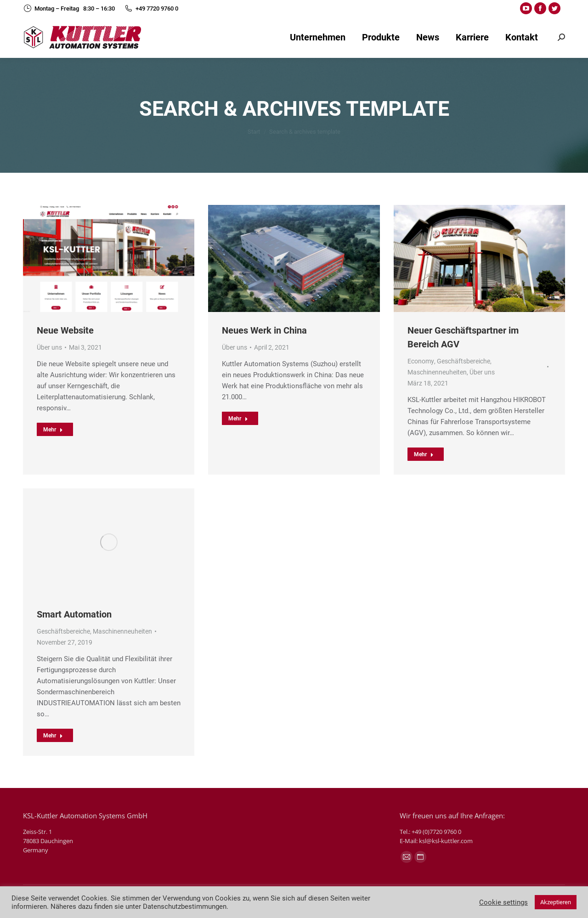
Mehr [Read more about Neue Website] (53, 430)
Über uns (49, 347)
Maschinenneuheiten (437, 372)
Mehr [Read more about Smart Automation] (53, 736)
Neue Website (65, 330)
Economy (421, 361)
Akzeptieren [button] (556, 902)
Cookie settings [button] (503, 902)
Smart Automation (74, 614)
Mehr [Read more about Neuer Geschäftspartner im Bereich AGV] (424, 454)
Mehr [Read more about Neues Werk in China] (238, 419)
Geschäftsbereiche (464, 361)
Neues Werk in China (264, 330)
